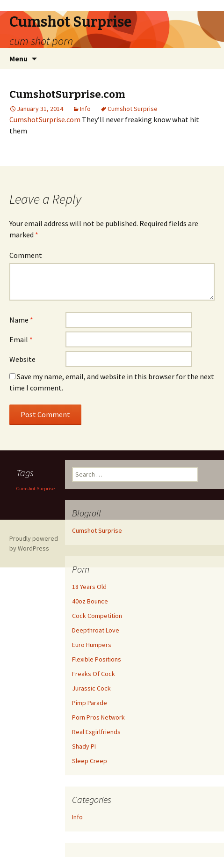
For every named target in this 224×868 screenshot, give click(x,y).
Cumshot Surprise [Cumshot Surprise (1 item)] (36, 489)
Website (22, 359)
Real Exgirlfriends (96, 732)
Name (21, 320)
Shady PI (84, 746)
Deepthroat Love (96, 630)
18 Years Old (89, 587)
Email (21, 339)
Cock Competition (97, 616)
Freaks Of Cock (94, 674)
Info (85, 109)
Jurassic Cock (91, 688)
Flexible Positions (97, 659)
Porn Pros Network (98, 717)
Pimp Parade (90, 703)
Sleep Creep (90, 761)
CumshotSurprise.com (45, 119)
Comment (26, 255)
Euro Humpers (92, 645)
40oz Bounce (90, 601)
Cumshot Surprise (133, 109)
